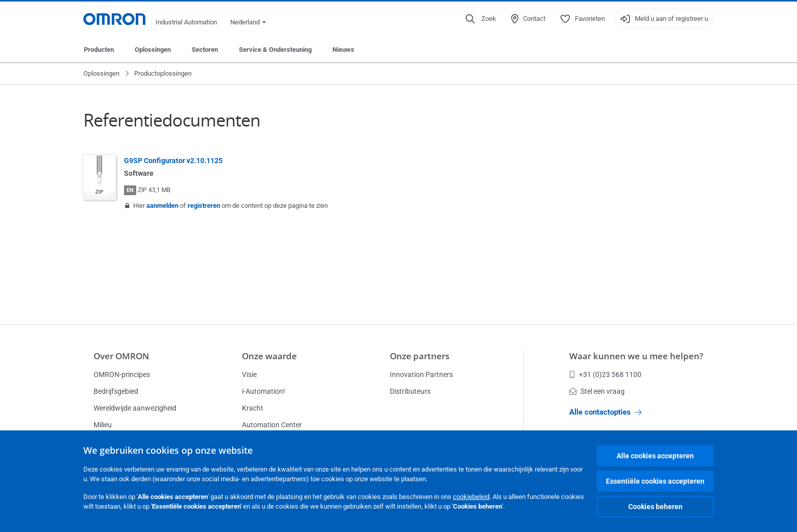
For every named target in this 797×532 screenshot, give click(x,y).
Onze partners (420, 356)
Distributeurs (410, 391)
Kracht (253, 408)
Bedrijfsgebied (116, 391)
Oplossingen (153, 50)
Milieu (103, 425)
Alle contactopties (605, 412)
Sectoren (205, 50)
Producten (99, 50)
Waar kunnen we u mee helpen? (636, 356)
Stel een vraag (597, 391)
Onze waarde (269, 356)
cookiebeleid (471, 497)
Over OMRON (121, 356)
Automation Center (272, 425)
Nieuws (343, 50)
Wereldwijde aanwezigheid (135, 408)
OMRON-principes (122, 374)
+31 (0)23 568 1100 (605, 374)
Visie (249, 374)
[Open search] (481, 19)
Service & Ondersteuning (275, 50)
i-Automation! (264, 391)
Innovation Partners (421, 374)
